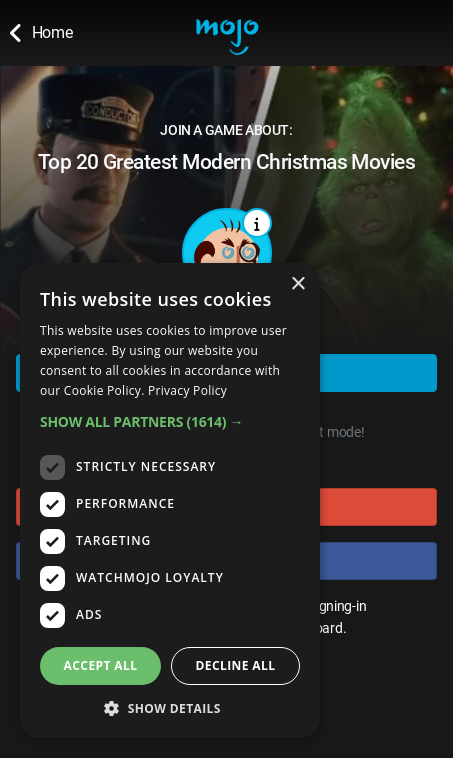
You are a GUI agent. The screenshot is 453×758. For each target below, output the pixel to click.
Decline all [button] (236, 665)
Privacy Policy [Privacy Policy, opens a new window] (187, 390)
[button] (170, 421)
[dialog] (170, 500)
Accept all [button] (101, 665)
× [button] (297, 284)
